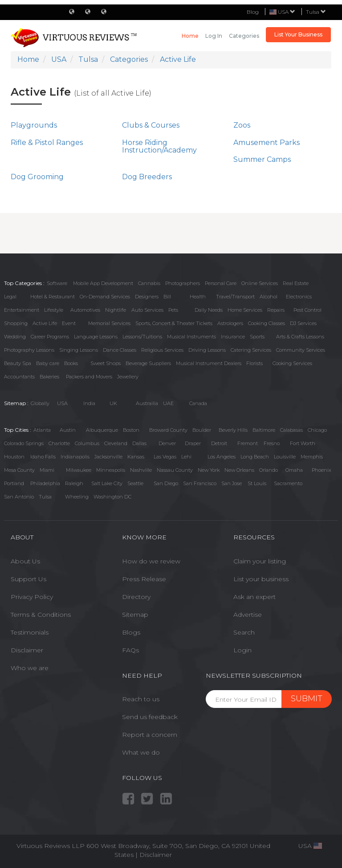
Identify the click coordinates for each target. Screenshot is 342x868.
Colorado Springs (24, 443)
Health (198, 297)
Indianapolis (75, 457)
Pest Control (307, 310)
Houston (14, 457)
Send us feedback (150, 717)
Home (190, 36)
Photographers (183, 283)
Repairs (276, 310)
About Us (25, 561)
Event (69, 323)
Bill (167, 297)
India (89, 403)
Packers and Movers (89, 377)
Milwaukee (79, 470)
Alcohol (269, 297)
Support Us (28, 579)
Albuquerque (102, 430)
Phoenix (322, 470)
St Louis (257, 483)
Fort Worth (303, 443)
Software (57, 283)
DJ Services (303, 323)
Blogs (131, 632)
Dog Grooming (37, 177)
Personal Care (221, 283)
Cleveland (116, 443)
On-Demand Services (105, 297)
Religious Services (162, 350)
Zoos (242, 125)
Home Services (245, 310)
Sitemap (135, 615)
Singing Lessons (79, 350)
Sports (257, 337)
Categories (244, 36)
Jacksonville (108, 457)
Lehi (186, 457)
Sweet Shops (106, 363)
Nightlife (116, 310)
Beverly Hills (233, 430)
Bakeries (49, 377)
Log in (214, 36)
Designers (147, 297)
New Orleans (239, 470)
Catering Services (251, 350)
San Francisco (200, 483)
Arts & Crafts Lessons (300, 337)
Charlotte (59, 443)
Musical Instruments (191, 337)
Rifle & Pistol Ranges (47, 143)
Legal (10, 297)
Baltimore (264, 430)
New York (209, 470)
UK (113, 403)
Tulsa (316, 12)
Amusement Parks (267, 143)
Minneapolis (111, 470)
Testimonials (30, 632)
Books (71, 363)
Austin (68, 430)
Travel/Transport (235, 297)
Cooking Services (292, 363)
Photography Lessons (29, 350)
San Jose (232, 483)
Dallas (139, 443)
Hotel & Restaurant (53, 297)
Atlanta (42, 430)
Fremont (248, 443)
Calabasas (291, 430)
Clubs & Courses (151, 125)
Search (244, 632)
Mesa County (19, 470)
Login (242, 650)
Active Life (45, 323)
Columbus (87, 443)
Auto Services (147, 310)
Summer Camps (262, 159)
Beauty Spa (18, 363)
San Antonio (19, 497)
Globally (40, 403)
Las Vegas (165, 457)
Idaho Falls (43, 457)
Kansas (136, 457)
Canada (198, 403)
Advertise (248, 615)
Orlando (269, 470)
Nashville (141, 470)
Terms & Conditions (41, 615)
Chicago (317, 430)
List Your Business (298, 34)
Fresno (272, 443)
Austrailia (147, 403)
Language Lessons (96, 337)
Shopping (16, 323)
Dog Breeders (147, 177)
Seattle (135, 483)
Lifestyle (54, 310)
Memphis (312, 457)
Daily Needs (209, 310)
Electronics (299, 297)
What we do (141, 752)
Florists (254, 363)
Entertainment (22, 310)
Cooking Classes (267, 323)
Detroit (219, 443)
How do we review (151, 561)
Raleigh (74, 483)
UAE (168, 403)
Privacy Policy (32, 597)
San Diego (166, 483)
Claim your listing (260, 561)
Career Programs (50, 337)
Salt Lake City (107, 483)
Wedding (15, 337)
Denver (167, 443)
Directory (136, 597)
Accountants (19, 377)
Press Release (144, 579)
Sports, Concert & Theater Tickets (174, 323)
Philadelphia (45, 483)
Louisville (285, 457)
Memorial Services (109, 323)
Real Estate (296, 283)
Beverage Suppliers (148, 363)
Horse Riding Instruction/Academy (159, 147)
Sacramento (288, 483)
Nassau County (175, 470)
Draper (193, 443)
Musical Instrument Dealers (209, 363)
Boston (131, 430)
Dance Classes (120, 350)
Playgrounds (34, 125)
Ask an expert (254, 597)
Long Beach (255, 457)
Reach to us (141, 699)
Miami (47, 470)
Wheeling (77, 497)
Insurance (233, 337)
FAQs (130, 650)
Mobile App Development (103, 283)
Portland (14, 483)
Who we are (30, 668)
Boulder (202, 430)
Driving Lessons (207, 350)
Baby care (48, 363)
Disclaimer (27, 650)
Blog (253, 12)
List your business (261, 579)
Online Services (260, 283)
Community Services (301, 350)
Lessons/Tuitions (142, 337)
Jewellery (128, 377)
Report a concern (150, 735)
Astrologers (230, 323)
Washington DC (112, 497)
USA (62, 403)
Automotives (85, 310)
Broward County (168, 430)
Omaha (294, 470)
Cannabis (149, 283)
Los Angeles (222, 457)
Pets (173, 310)
